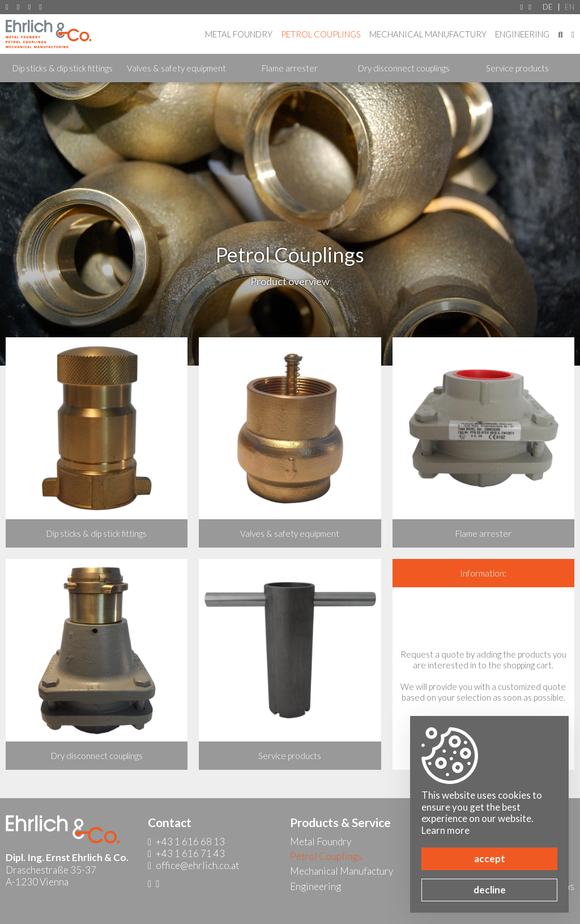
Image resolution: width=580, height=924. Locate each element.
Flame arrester (290, 68)
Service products (517, 68)
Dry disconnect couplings (404, 68)
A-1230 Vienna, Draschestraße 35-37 (7, 7)
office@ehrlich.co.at (40, 7)
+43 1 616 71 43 (30, 7)
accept (490, 859)
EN (570, 7)
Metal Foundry (239, 34)
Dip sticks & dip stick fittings (63, 68)
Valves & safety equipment (176, 68)
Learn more (445, 830)
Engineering (522, 34)
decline (490, 890)
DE (548, 7)
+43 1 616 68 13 (18, 7)
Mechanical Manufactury (428, 34)
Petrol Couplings (321, 34)
